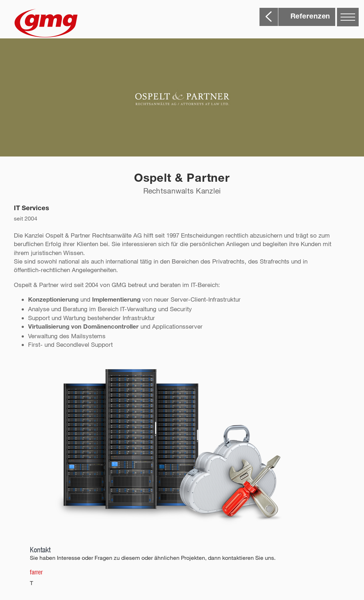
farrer (36, 572)
